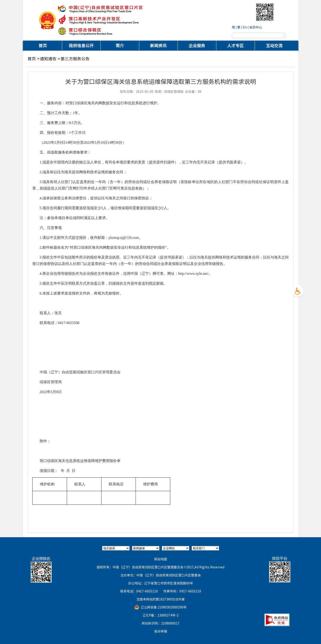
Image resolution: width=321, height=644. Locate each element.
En (245, 27)
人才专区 (235, 45)
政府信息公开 (81, 45)
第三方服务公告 (75, 59)
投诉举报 (161, 631)
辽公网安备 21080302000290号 (164, 607)
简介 (120, 45)
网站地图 (161, 559)
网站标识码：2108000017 (161, 623)
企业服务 (197, 45)
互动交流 (274, 45)
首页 (43, 45)
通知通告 (48, 59)
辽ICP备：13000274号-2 (161, 615)
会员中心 (256, 27)
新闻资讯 (158, 45)
